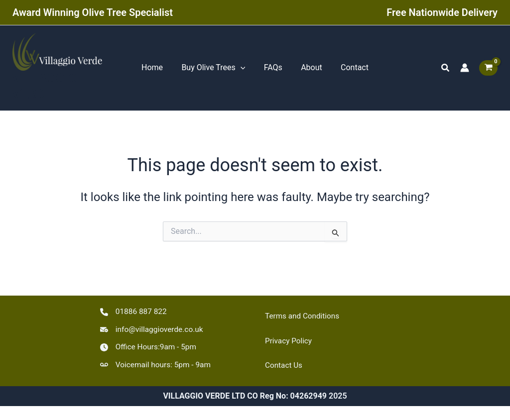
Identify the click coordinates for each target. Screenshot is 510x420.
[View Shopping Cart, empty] (488, 69)
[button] (446, 69)
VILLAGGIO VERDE (45, 89)
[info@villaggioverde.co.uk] (153, 328)
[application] (243, 69)
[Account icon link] (465, 69)
